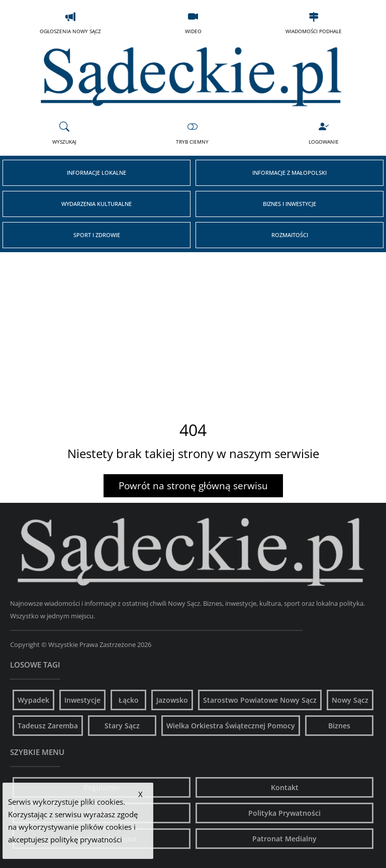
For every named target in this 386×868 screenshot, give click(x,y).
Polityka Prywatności (284, 813)
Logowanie (324, 133)
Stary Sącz (122, 726)
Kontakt (285, 787)
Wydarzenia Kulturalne (96, 204)
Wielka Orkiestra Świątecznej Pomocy (231, 726)
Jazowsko (172, 700)
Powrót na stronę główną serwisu (193, 486)
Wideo (193, 22)
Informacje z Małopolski (289, 173)
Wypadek (33, 700)
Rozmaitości (290, 235)
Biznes (339, 726)
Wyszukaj (64, 133)
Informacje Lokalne (96, 173)
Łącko (129, 700)
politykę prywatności (86, 839)
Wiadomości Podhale (314, 22)
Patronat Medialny (284, 839)
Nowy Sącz (350, 700)
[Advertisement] (193, 328)
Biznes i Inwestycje (289, 204)
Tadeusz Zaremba (48, 726)
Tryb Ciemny (192, 133)
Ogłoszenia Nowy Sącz (70, 22)
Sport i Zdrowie (97, 235)
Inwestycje (82, 700)
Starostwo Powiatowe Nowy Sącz (260, 700)
